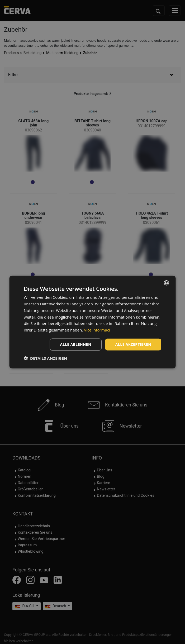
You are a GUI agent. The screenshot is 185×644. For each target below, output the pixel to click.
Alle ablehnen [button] (76, 344)
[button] (45, 358)
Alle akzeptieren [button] (133, 344)
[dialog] (92, 322)
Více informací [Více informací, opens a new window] (97, 330)
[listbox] (167, 283)
